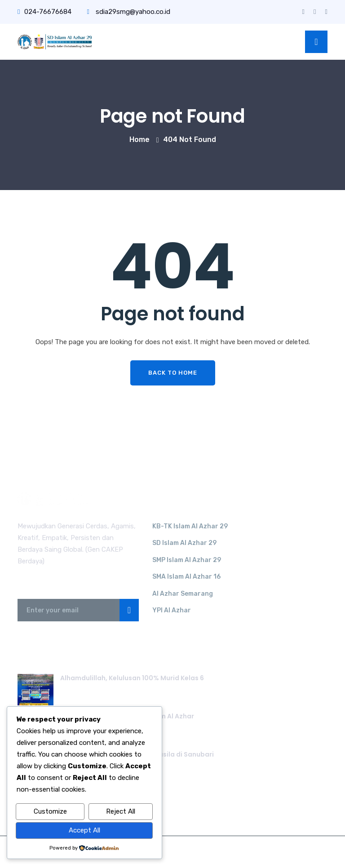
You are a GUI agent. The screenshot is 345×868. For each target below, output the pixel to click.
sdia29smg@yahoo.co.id (128, 12)
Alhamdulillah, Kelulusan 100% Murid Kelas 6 (132, 678)
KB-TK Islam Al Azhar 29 (190, 526)
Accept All (84, 831)
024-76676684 (44, 12)
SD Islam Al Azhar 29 (184, 543)
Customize (50, 812)
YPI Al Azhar (172, 610)
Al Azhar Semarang (183, 594)
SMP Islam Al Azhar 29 (187, 560)
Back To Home (173, 373)
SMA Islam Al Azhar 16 (186, 577)
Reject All (121, 812)
